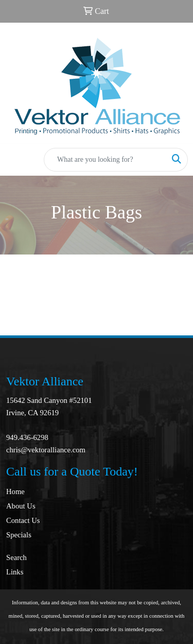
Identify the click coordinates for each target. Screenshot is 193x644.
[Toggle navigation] (16, 160)
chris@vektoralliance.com (46, 450)
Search (16, 557)
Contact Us (23, 520)
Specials (19, 535)
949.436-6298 (27, 437)
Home (15, 492)
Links (15, 572)
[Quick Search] (105, 160)
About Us (21, 506)
